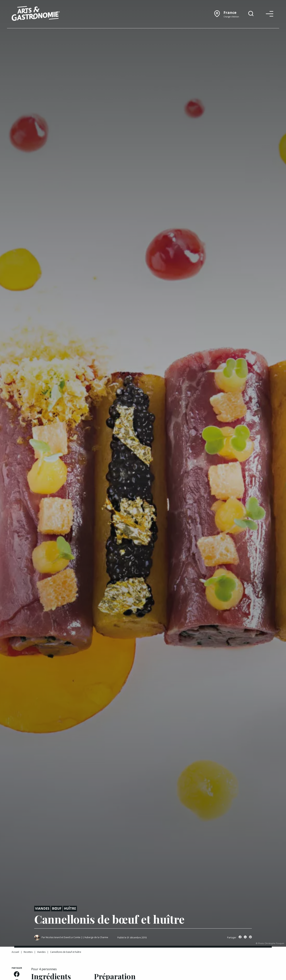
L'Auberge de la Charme (95, 937)
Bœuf (57, 908)
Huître (70, 908)
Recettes (28, 952)
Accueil (15, 952)
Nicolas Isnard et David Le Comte (63, 937)
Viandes (42, 908)
